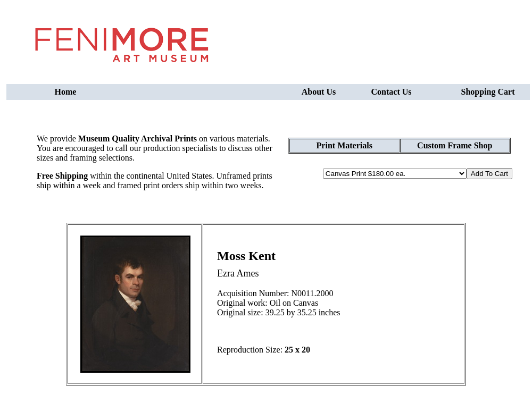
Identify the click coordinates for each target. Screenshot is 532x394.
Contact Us (392, 92)
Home (66, 92)
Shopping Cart (488, 92)
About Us (319, 92)
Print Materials (344, 145)
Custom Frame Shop (455, 145)
